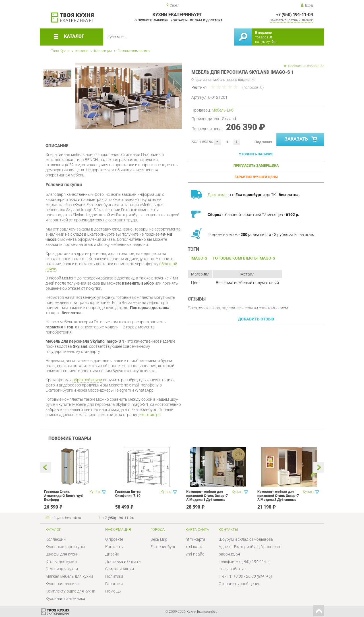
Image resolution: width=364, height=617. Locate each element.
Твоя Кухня (60, 51)
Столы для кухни (61, 562)
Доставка (217, 195)
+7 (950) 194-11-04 (294, 15)
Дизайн (112, 554)
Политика (114, 576)
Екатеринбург (163, 547)
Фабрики (161, 20)
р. (274, 42)
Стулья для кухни (62, 569)
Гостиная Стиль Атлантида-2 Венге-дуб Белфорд (63, 496)
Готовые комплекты (134, 51)
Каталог (82, 51)
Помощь (113, 591)
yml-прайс (195, 554)
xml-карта (195, 547)
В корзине (263, 33)
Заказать (302, 139)
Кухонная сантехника (65, 599)
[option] (129, 96)
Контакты (179, 20)
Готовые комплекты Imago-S (244, 258)
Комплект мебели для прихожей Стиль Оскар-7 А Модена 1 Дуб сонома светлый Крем (207, 498)
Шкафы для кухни (62, 554)
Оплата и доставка (206, 20)
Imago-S (199, 258)
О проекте (143, 20)
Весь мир (159, 539)
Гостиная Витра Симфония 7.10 (128, 494)
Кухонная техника (62, 584)
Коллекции (103, 51)
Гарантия (114, 584)
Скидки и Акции (120, 569)
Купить (95, 492)
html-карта (196, 539)
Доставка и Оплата (123, 562)
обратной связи (87, 380)
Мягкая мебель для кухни (69, 576)
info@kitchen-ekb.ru (66, 518)
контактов (151, 415)
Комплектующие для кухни (70, 591)
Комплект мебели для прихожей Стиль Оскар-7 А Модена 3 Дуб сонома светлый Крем (278, 498)
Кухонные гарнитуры (65, 547)
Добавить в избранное (306, 66)
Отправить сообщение (239, 584)
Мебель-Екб (223, 110)
